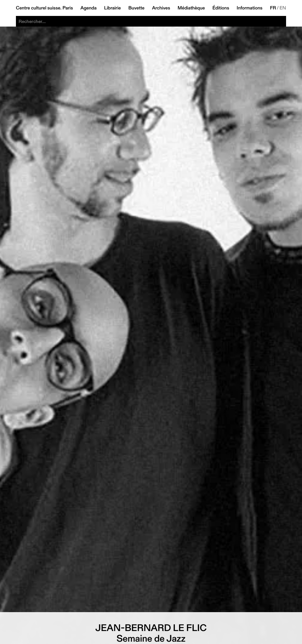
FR (273, 8)
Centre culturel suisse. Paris (44, 8)
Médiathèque (191, 8)
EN (283, 8)
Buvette (136, 8)
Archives (161, 8)
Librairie (113, 8)
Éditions (221, 8)
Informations (250, 8)
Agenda (89, 8)
